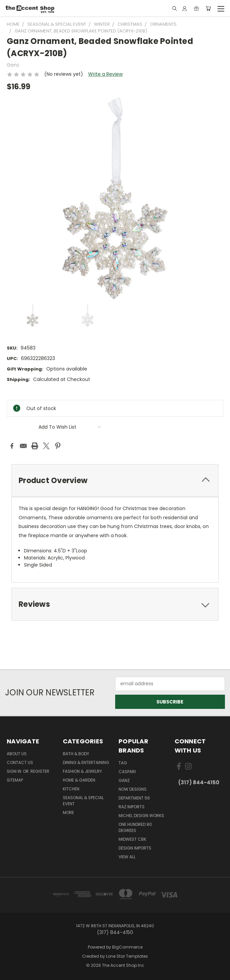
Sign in (15, 771)
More (68, 812)
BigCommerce (127, 947)
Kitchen (71, 789)
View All (127, 857)
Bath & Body (76, 754)
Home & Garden (79, 780)
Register (40, 771)
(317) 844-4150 (199, 782)
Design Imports (135, 848)
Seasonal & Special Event (83, 801)
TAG (123, 763)
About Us (17, 754)
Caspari (127, 772)
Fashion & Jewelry (82, 771)
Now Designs (133, 789)
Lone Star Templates (127, 956)
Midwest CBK (132, 839)
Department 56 (134, 798)
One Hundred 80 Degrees (135, 827)
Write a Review (105, 74)
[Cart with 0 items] (208, 8)
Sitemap (15, 780)
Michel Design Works (141, 816)
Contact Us (20, 762)
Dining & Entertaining (86, 762)
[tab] (115, 481)
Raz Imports (132, 807)
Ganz (124, 780)
